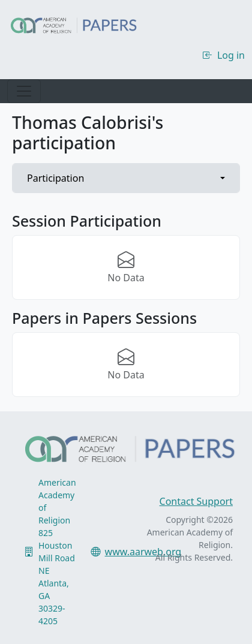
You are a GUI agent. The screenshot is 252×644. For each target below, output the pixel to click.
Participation (55, 178)
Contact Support (196, 501)
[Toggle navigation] (24, 91)
